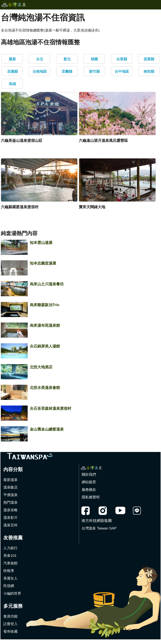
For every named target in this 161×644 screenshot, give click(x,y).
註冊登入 (10, 624)
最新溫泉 (10, 480)
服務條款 (89, 490)
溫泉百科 (10, 525)
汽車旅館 (10, 563)
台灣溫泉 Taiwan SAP (99, 528)
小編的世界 (12, 593)
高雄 (12, 84)
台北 (40, 59)
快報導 (9, 571)
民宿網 (9, 586)
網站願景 (89, 482)
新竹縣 (94, 71)
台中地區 (122, 71)
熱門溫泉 (10, 502)
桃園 (94, 59)
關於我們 (89, 474)
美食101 (10, 556)
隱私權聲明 (91, 497)
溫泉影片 (10, 518)
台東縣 (122, 59)
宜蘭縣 (67, 71)
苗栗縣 (149, 59)
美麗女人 (10, 578)
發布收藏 (10, 631)
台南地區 (40, 71)
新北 (67, 59)
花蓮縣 (12, 71)
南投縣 (149, 71)
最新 (12, 59)
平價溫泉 (10, 495)
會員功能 (10, 616)
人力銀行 (10, 548)
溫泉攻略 (10, 510)
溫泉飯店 (10, 487)
